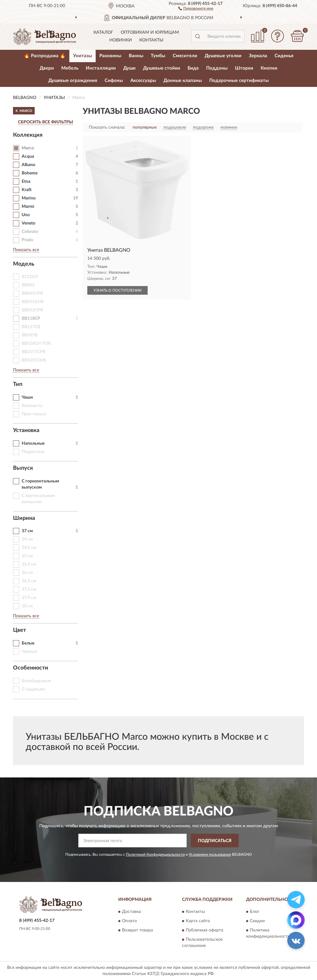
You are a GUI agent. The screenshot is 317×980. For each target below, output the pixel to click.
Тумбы (158, 56)
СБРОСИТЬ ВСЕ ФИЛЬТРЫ (46, 122)
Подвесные (33, 452)
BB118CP (31, 319)
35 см (27, 556)
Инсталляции (101, 68)
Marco (28, 148)
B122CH (30, 277)
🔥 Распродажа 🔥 (45, 56)
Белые (28, 643)
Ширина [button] (24, 518)
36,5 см (29, 581)
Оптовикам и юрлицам (150, 32)
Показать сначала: (107, 127)
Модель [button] (24, 264)
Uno (26, 215)
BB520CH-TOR (36, 344)
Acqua (28, 156)
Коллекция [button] (28, 135)
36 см (27, 573)
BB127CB (31, 327)
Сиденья (284, 56)
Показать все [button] (26, 250)
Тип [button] (18, 384)
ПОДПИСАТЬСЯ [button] (215, 841)
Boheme (30, 173)
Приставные (34, 414)
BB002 (28, 285)
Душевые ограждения (73, 81)
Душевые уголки (223, 56)
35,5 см (29, 564)
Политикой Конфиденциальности (155, 854)
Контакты (151, 40)
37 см (27, 531)
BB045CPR (32, 293)
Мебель (70, 68)
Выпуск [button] (23, 468)
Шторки (244, 68)
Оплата (129, 921)
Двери (47, 68)
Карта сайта (198, 921)
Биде (193, 68)
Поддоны (217, 68)
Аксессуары (143, 81)
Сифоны (114, 81)
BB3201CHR (34, 360)
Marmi (28, 207)
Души (129, 68)
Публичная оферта (204, 930)
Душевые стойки (162, 68)
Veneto (28, 223)
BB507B (30, 335)
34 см (27, 539)
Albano (28, 165)
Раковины (110, 56)
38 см (27, 606)
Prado (27, 240)
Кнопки (269, 68)
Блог (255, 912)
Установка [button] (26, 430)
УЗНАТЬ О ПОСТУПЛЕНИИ (117, 290)
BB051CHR (33, 302)
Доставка (131, 912)
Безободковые (36, 681)
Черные (29, 652)
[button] (196, 8)
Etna (26, 182)
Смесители (185, 56)
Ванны (136, 56)
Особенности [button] (31, 668)
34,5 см (29, 548)
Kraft (27, 190)
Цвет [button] (20, 630)
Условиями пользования (210, 854)
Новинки (121, 40)
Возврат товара (137, 930)
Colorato (30, 232)
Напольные (33, 443)
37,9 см (29, 598)
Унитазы (83, 56)
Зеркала (258, 56)
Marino (29, 198)
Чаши (27, 397)
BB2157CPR (34, 352)
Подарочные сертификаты (239, 81)
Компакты (32, 406)
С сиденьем (33, 689)
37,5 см (29, 589)
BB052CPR (32, 310)
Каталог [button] (103, 32)
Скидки (257, 921)
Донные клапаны (183, 81)
